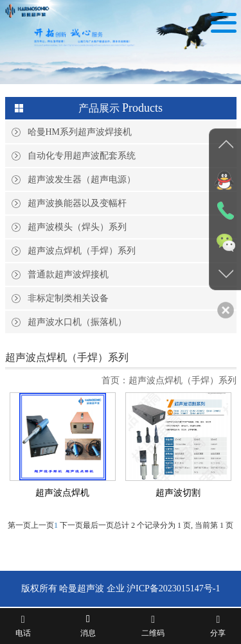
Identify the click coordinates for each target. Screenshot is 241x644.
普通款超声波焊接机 (68, 274)
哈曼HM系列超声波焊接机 (80, 132)
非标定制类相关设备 (68, 298)
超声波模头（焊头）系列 (77, 227)
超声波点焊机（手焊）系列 (82, 251)
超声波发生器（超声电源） (82, 179)
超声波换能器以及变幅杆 (77, 203)
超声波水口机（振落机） (77, 322)
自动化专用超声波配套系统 (82, 156)
